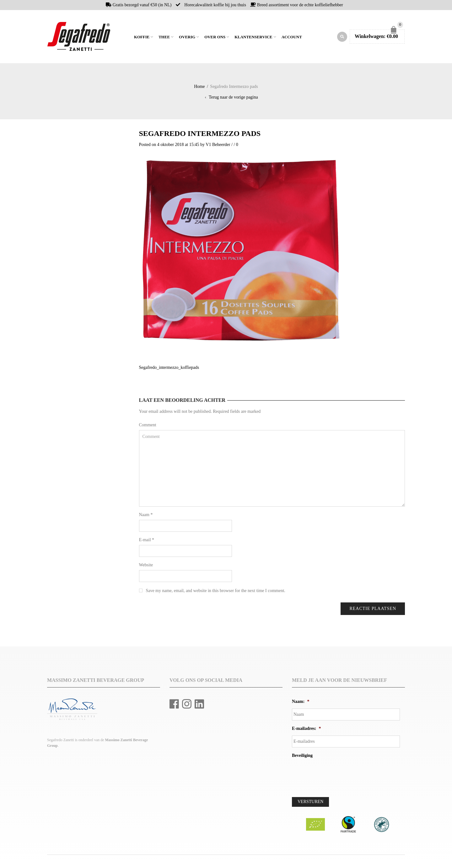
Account (292, 38)
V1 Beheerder (218, 146)
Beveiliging (302, 757)
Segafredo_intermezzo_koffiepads (169, 369)
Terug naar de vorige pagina (233, 99)
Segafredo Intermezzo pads (200, 135)
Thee (164, 38)
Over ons (215, 38)
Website (146, 566)
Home (128, 37)
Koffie (142, 38)
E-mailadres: (307, 730)
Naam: (301, 703)
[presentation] (340, 776)
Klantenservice (253, 38)
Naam (146, 516)
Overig (187, 38)
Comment (148, 426)
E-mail (147, 541)
